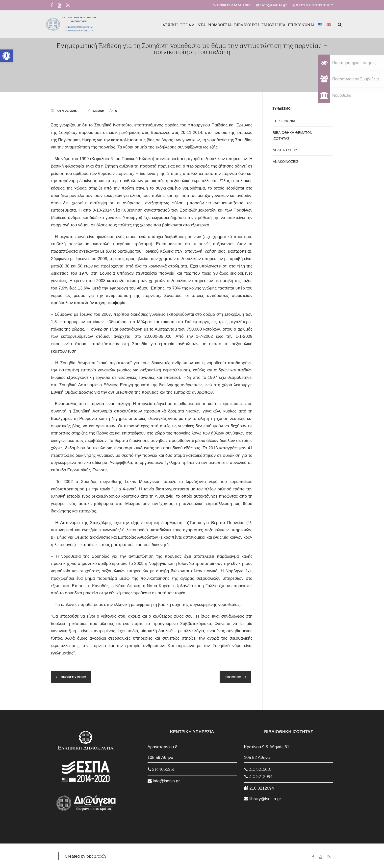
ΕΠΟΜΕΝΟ (233, 677)
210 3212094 (258, 776)
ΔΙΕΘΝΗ (98, 111)
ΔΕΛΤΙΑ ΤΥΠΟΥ (285, 150)
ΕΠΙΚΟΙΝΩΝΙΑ (293, 25)
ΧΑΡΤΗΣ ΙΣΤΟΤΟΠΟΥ (312, 5)
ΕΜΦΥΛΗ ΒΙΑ (265, 25)
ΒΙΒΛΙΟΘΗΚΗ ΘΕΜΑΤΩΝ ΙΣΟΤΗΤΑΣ (293, 136)
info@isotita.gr (273, 5)
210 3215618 (258, 769)
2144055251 (161, 769)
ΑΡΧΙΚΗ (162, 25)
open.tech (96, 856)
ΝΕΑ (193, 25)
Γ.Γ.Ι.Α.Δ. (179, 25)
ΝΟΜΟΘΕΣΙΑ (212, 25)
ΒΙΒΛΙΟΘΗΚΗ (238, 25)
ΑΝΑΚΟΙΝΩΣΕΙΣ (286, 162)
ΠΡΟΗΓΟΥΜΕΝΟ (74, 677)
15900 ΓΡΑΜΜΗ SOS (234, 5)
